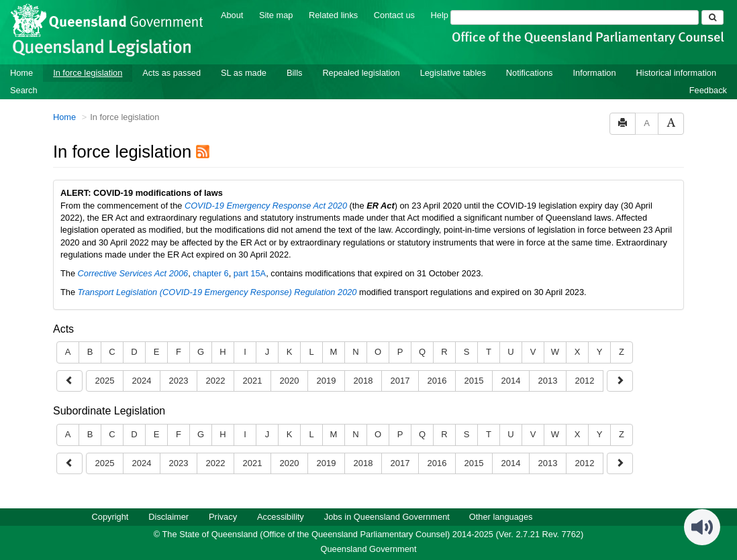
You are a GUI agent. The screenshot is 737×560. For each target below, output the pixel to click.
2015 (474, 381)
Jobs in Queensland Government (387, 517)
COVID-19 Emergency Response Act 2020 (266, 206)
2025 (105, 381)
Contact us (394, 15)
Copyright (110, 517)
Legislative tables (453, 73)
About (232, 15)
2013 (548, 381)
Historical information (676, 73)
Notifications (530, 73)
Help (440, 15)
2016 (437, 381)
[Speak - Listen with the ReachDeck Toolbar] (702, 527)
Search (24, 90)
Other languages (501, 517)
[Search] (575, 17)
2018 (363, 381)
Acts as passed (171, 73)
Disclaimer (168, 517)
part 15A (250, 273)
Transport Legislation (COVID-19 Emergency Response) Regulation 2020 (217, 292)
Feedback (708, 90)
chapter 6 (210, 273)
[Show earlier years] (620, 381)
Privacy (223, 517)
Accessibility (281, 517)
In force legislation (88, 73)
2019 (327, 381)
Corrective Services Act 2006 (133, 273)
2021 (253, 381)
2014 (511, 381)
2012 (585, 381)
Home (21, 73)
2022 (216, 381)
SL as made (244, 73)
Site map (276, 15)
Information (595, 73)
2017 (400, 381)
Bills (294, 73)
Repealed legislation (361, 73)
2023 (179, 381)
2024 (142, 381)
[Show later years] (69, 381)
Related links (333, 15)
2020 (290, 381)
